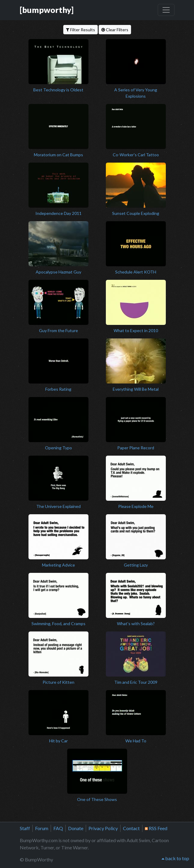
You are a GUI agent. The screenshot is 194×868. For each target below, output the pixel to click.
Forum (42, 828)
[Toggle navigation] (166, 10)
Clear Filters (115, 30)
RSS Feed (156, 828)
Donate (76, 828)
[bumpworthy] (47, 10)
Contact (131, 828)
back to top (175, 858)
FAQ (58, 828)
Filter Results (81, 30)
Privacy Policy (103, 828)
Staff (25, 828)
